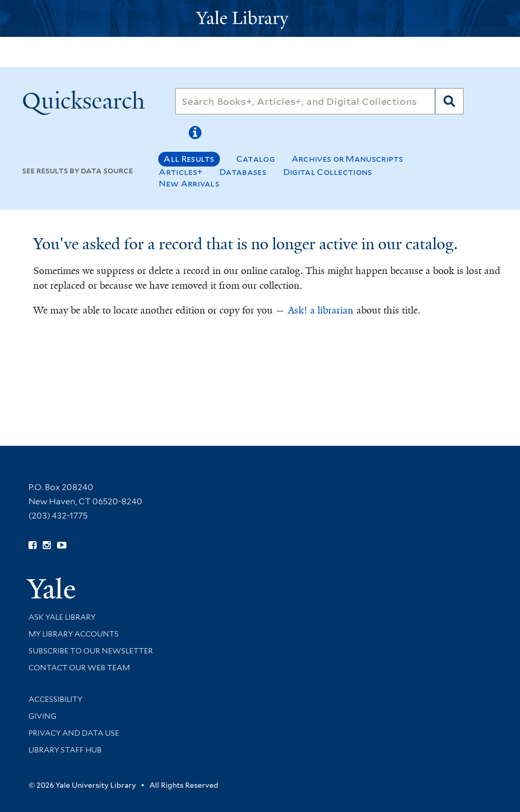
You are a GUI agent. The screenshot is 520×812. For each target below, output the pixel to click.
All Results (189, 159)
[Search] (305, 101)
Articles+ (181, 172)
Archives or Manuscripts (348, 159)
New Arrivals (189, 184)
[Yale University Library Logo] (260, 19)
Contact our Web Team (79, 668)
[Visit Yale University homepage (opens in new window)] (51, 585)
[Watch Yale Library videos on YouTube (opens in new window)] (62, 545)
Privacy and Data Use (74, 733)
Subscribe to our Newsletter (91, 651)
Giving (42, 716)
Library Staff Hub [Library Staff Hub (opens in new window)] (65, 750)
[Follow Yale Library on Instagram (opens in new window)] (47, 545)
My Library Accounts (74, 634)
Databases (243, 172)
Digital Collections (328, 172)
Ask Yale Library (62, 617)
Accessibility (55, 699)
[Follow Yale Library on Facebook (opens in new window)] (32, 545)
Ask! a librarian (321, 310)
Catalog (256, 159)
